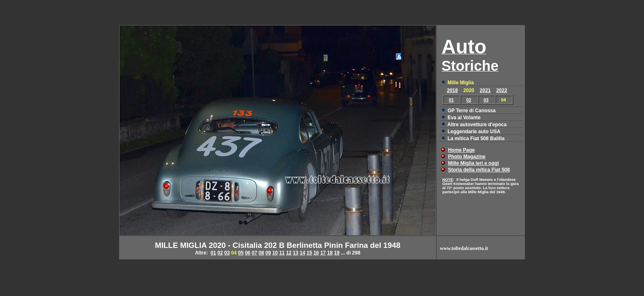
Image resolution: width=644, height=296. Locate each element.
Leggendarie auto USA (474, 132)
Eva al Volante (464, 118)
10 (275, 253)
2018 (452, 90)
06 (247, 253)
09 (268, 253)
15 (309, 253)
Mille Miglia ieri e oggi (474, 163)
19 (337, 253)
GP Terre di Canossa (472, 111)
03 (486, 100)
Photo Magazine (467, 157)
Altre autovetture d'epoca (477, 125)
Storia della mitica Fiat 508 (479, 170)
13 (296, 253)
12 (289, 253)
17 (323, 253)
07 (254, 253)
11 (282, 253)
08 (261, 253)
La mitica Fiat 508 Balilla (476, 139)
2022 (502, 90)
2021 (485, 90)
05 (240, 253)
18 (330, 253)
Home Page (461, 150)
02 (469, 100)
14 (302, 253)
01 (451, 100)
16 (316, 253)
